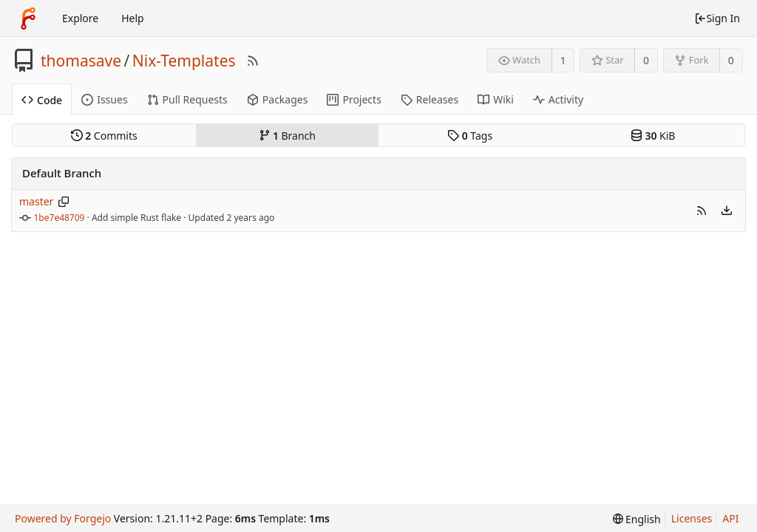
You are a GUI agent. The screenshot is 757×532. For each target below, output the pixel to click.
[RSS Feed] (253, 61)
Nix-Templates (184, 61)
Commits (104, 136)
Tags (470, 136)
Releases (430, 99)
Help (133, 18)
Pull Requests (187, 99)
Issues (104, 99)
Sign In (717, 18)
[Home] (28, 18)
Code (42, 100)
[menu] (727, 211)
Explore (80, 18)
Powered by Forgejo (63, 518)
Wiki (496, 99)
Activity (558, 99)
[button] (702, 211)
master (36, 201)
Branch (288, 136)
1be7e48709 (60, 218)
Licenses (692, 518)
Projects (354, 99)
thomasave (81, 61)
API (730, 518)
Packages (278, 99)
